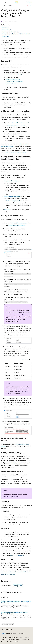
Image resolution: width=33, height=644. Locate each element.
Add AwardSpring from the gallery (11, 32)
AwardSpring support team (18, 463)
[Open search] (26, 2)
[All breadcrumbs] (3, 6)
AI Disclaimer (4, 637)
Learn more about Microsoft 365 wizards (15, 153)
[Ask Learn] (27, 6)
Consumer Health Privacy (14, 639)
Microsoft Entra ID (10, 6)
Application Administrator (13, 79)
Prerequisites (6, 28)
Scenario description (7, 30)
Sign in (30, 2)
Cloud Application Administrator (15, 81)
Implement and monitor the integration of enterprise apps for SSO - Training (16, 602)
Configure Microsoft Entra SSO (13, 181)
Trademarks (4, 642)
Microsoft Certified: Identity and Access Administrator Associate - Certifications (14, 613)
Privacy (3, 639)
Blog (21, 637)
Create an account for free (14, 75)
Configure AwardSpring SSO (12, 196)
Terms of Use (26, 639)
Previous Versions (14, 637)
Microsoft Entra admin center (20, 123)
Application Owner (11, 84)
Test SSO (7, 210)
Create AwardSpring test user (14, 201)
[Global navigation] (2, 2)
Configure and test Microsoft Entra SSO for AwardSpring (16, 34)
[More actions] (30, 6)
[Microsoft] (17, 2)
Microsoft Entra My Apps (17, 555)
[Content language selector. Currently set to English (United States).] (8, 630)
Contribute (27, 637)
